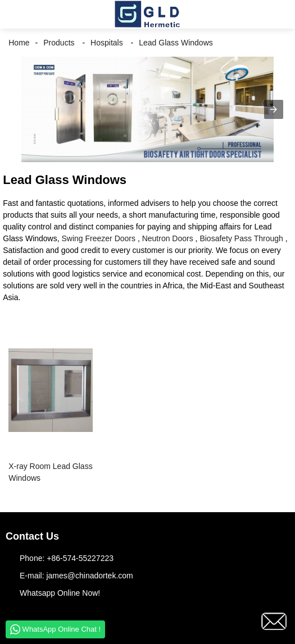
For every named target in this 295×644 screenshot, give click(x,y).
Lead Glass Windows (176, 43)
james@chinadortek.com (89, 576)
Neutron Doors (168, 238)
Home (19, 43)
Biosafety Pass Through (241, 238)
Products (59, 43)
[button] (17, 14)
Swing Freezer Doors (99, 238)
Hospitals (107, 43)
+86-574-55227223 (80, 558)
